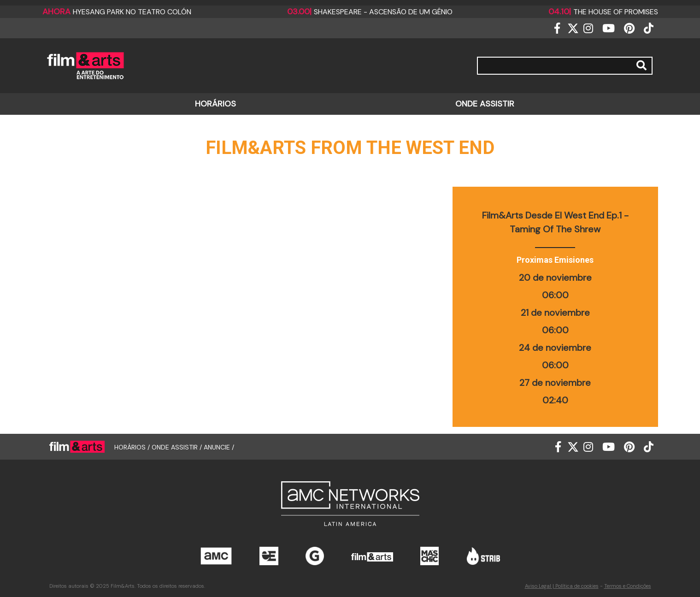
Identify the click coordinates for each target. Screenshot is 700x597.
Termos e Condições (628, 586)
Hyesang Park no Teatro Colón (117, 12)
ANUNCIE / (219, 447)
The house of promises (603, 12)
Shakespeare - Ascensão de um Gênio (370, 12)
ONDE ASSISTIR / (178, 447)
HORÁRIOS (215, 104)
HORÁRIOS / (133, 447)
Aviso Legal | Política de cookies (562, 586)
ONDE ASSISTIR (485, 104)
